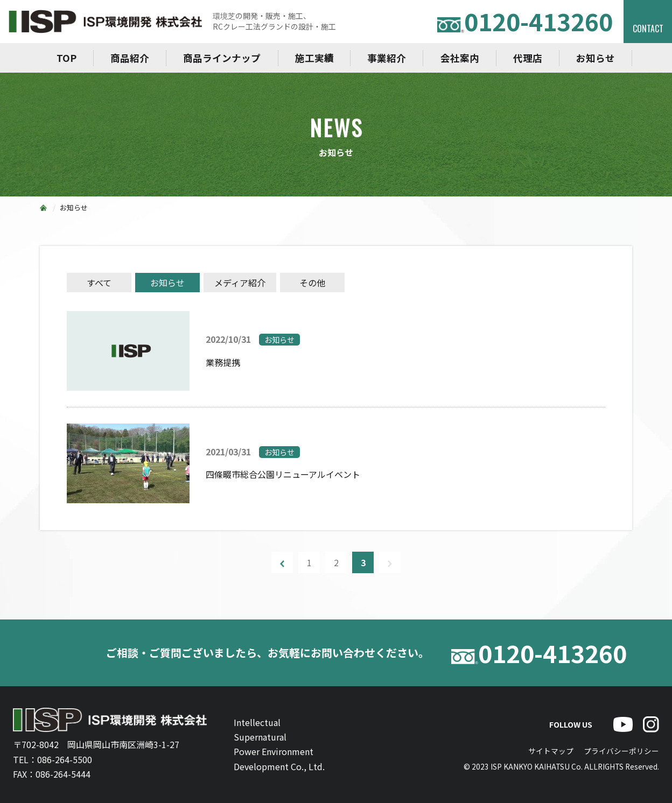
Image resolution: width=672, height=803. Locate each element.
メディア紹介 (240, 283)
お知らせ (596, 58)
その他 (312, 283)
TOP (66, 58)
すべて (99, 283)
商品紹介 (130, 58)
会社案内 (460, 58)
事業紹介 (387, 58)
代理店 (528, 58)
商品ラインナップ (222, 58)
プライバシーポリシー (621, 751)
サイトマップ (551, 751)
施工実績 (314, 58)
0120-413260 (525, 21)
